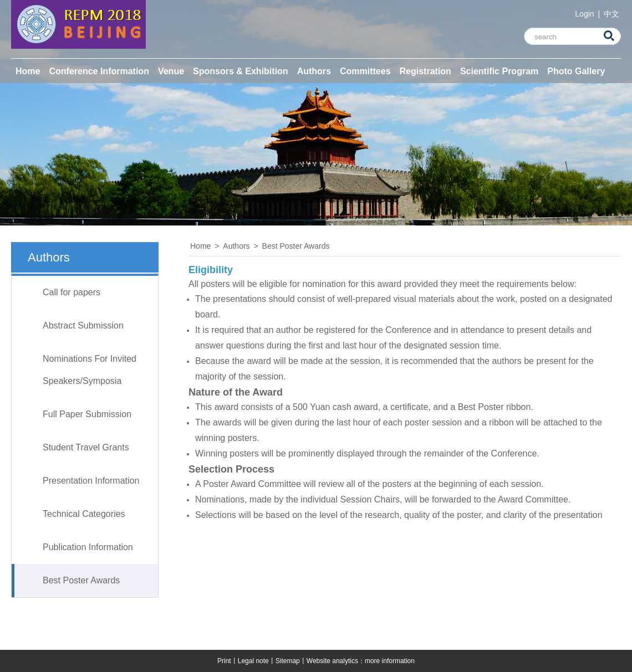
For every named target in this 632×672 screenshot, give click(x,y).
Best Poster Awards (81, 580)
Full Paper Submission (87, 414)
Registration (425, 71)
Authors (314, 71)
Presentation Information (91, 481)
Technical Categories (84, 514)
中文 (611, 14)
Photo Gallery (576, 71)
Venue (171, 71)
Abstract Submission (83, 325)
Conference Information (99, 71)
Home (28, 71)
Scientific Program (499, 71)
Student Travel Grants (86, 447)
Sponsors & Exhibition (241, 71)
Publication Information (88, 547)
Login (585, 14)
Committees (365, 71)
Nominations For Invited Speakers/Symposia (90, 370)
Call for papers (72, 292)
